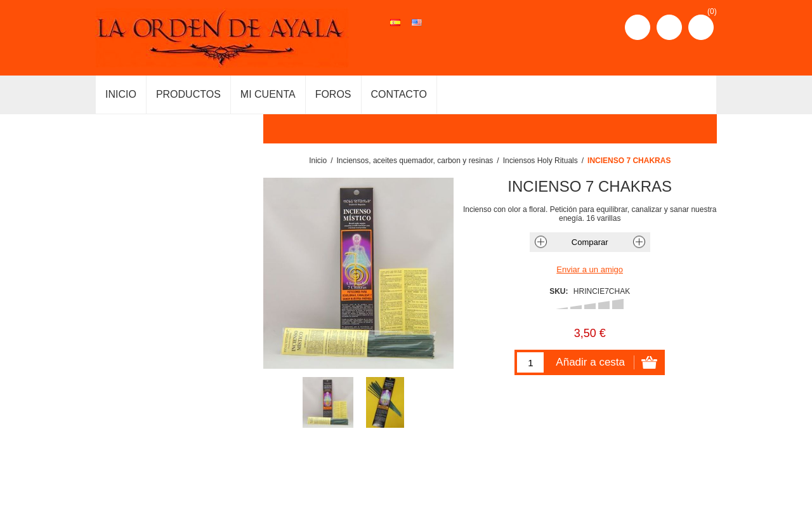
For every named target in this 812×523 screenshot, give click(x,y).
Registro (638, 27)
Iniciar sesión (669, 27)
